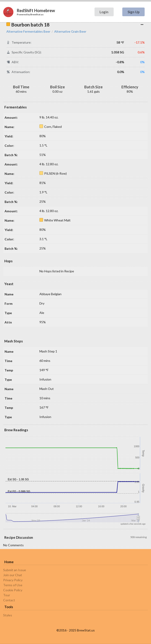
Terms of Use (13, 585)
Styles (8, 615)
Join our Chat (13, 575)
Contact (9, 600)
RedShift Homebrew (36, 11)
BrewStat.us (37, 14)
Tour (7, 595)
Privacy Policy (13, 580)
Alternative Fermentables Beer (28, 32)
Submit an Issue (15, 570)
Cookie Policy (13, 590)
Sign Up (134, 12)
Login (104, 12)
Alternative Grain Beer (70, 32)
